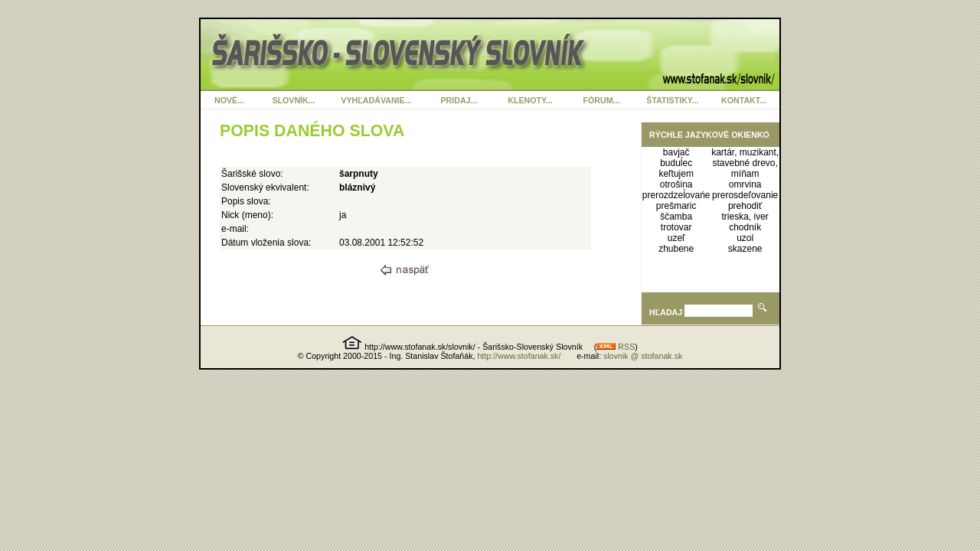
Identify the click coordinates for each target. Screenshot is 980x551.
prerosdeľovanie (745, 195)
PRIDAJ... (459, 100)
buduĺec (676, 163)
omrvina (745, 184)
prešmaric (676, 206)
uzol (745, 238)
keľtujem (676, 174)
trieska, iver (745, 217)
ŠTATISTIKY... (672, 100)
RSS (616, 347)
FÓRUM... (602, 100)
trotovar (676, 227)
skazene (745, 249)
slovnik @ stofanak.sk (643, 356)
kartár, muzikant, (745, 152)
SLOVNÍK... (293, 100)
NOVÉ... (229, 100)
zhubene (676, 249)
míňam (745, 174)
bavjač (676, 152)
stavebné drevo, (745, 163)
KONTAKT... (744, 100)
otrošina (676, 184)
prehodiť (745, 206)
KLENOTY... (530, 100)
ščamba (676, 217)
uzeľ (676, 238)
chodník (745, 227)
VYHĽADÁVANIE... (376, 100)
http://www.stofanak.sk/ (519, 356)
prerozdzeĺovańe (676, 195)
